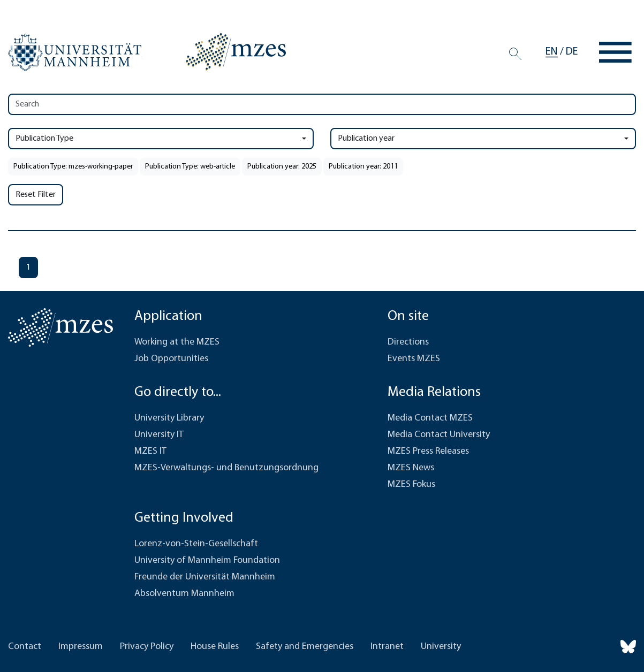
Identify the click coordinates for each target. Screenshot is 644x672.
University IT (159, 435)
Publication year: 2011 (363, 167)
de (572, 52)
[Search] (515, 54)
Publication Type (44, 139)
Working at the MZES (177, 342)
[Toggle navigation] (615, 52)
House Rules (215, 647)
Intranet (387, 647)
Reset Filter (36, 195)
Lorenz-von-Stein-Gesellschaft (196, 544)
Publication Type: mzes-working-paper (73, 167)
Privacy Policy (147, 647)
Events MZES (414, 359)
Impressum (81, 647)
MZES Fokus (411, 484)
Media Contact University (439, 435)
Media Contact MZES (430, 418)
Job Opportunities (171, 359)
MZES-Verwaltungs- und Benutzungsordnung (226, 468)
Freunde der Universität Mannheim (205, 577)
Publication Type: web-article (190, 167)
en (552, 52)
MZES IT (150, 451)
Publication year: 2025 (282, 167)
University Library (169, 418)
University (441, 647)
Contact (25, 647)
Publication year (366, 139)
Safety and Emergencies (305, 647)
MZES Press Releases (428, 451)
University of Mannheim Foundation (207, 560)
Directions (408, 342)
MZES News (411, 468)
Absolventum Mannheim (184, 594)
